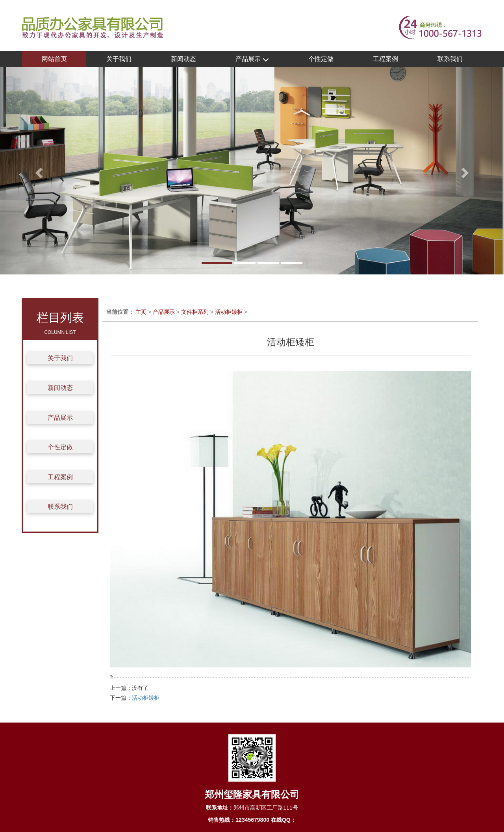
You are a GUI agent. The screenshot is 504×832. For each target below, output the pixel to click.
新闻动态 (183, 59)
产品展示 (252, 59)
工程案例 (385, 59)
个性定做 (321, 59)
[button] (38, 171)
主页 (141, 312)
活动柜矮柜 (229, 312)
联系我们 (450, 59)
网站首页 (54, 59)
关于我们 (119, 59)
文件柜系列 (195, 312)
